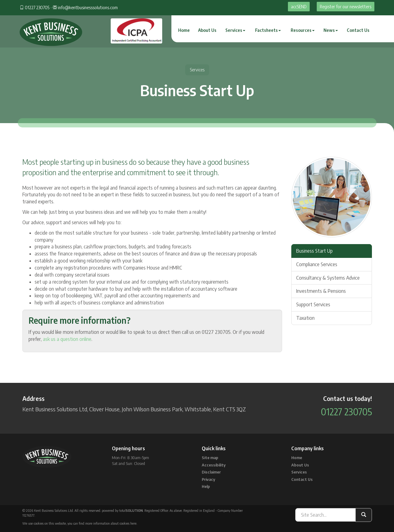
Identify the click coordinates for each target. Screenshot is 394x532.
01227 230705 (37, 8)
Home (184, 30)
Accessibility (214, 465)
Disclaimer (211, 472)
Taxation (305, 318)
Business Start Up (314, 251)
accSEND (299, 7)
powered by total (122, 510)
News (331, 30)
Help (206, 486)
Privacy (208, 479)
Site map (210, 458)
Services (235, 30)
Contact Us (358, 30)
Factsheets (268, 30)
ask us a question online (67, 339)
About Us (207, 30)
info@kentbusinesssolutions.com (88, 8)
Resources (303, 30)
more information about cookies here (111, 523)
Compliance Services (317, 264)
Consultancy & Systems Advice (328, 278)
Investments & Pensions (321, 291)
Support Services (313, 304)
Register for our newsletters (346, 7)
